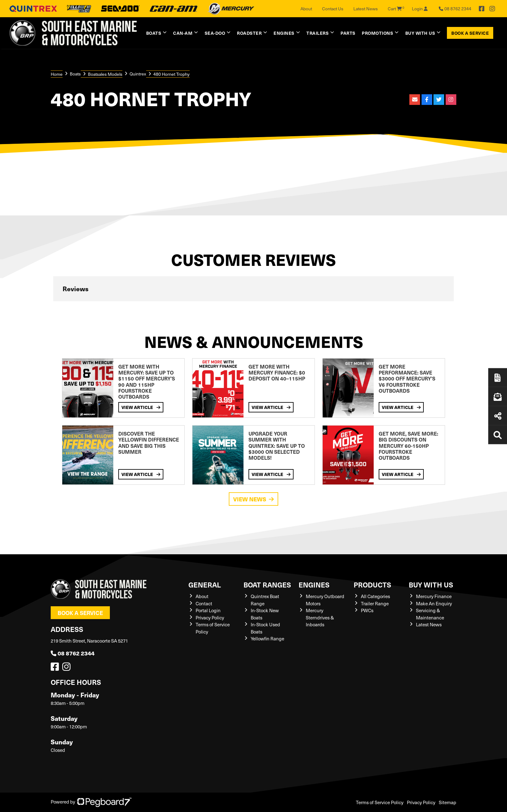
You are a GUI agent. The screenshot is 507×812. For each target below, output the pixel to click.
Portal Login (208, 610)
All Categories (375, 596)
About (306, 9)
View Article (141, 407)
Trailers (318, 33)
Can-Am (183, 33)
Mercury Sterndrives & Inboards (320, 617)
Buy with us (420, 33)
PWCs (367, 610)
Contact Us (333, 9)
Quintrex (138, 74)
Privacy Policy (210, 618)
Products (372, 584)
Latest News (366, 9)
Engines (284, 33)
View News (253, 499)
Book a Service (470, 33)
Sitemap (448, 802)
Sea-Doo (215, 33)
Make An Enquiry (434, 603)
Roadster (249, 33)
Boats (154, 33)
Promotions (377, 33)
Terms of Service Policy (380, 802)
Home (57, 74)
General (205, 584)
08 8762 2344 (73, 653)
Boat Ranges (267, 584)
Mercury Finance (434, 596)
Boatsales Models (105, 74)
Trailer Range (375, 603)
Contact (204, 603)
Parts (348, 33)
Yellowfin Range (267, 639)
